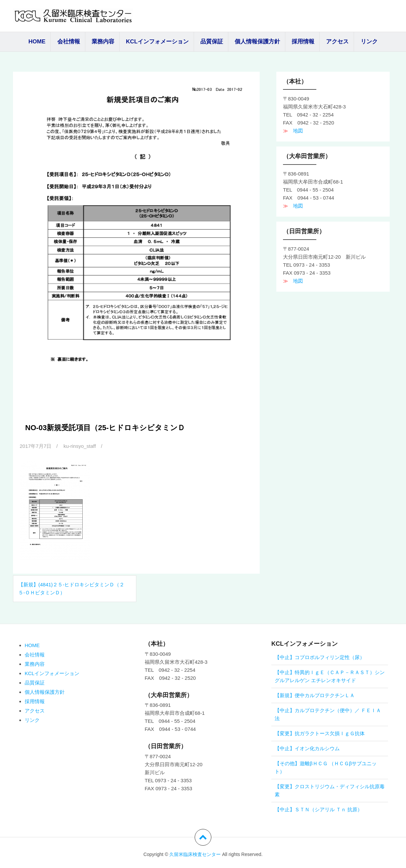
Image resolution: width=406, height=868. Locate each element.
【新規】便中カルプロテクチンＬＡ (315, 695)
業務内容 (103, 42)
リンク (369, 42)
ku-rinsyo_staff (79, 446)
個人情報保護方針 (257, 42)
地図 (295, 131)
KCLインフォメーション (157, 42)
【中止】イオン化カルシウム (307, 748)
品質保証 (212, 42)
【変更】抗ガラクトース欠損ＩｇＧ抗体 (320, 733)
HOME (37, 42)
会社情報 (69, 42)
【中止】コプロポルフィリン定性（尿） (320, 657)
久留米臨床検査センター (195, 854)
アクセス (337, 42)
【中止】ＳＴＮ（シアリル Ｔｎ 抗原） (318, 809)
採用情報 (303, 42)
